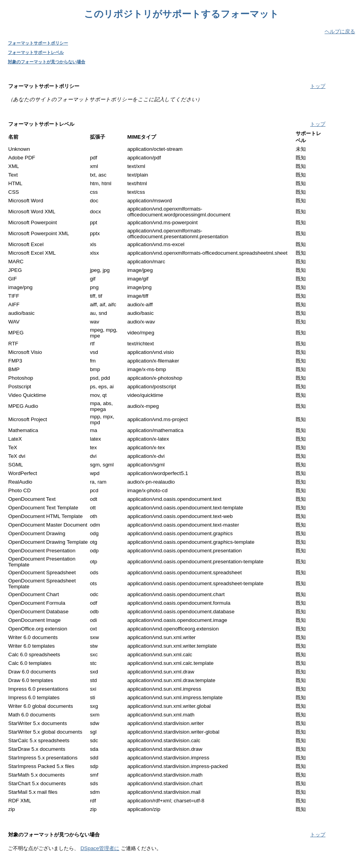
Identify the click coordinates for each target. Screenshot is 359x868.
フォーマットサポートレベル (36, 52)
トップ (318, 86)
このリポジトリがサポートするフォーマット (181, 14)
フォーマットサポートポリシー (38, 43)
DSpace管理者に (100, 848)
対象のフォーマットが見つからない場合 (47, 62)
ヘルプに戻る (340, 31)
